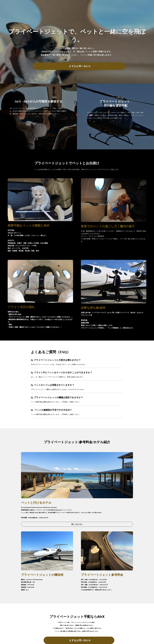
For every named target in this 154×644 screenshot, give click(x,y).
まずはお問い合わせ (80, 66)
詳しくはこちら (77, 524)
